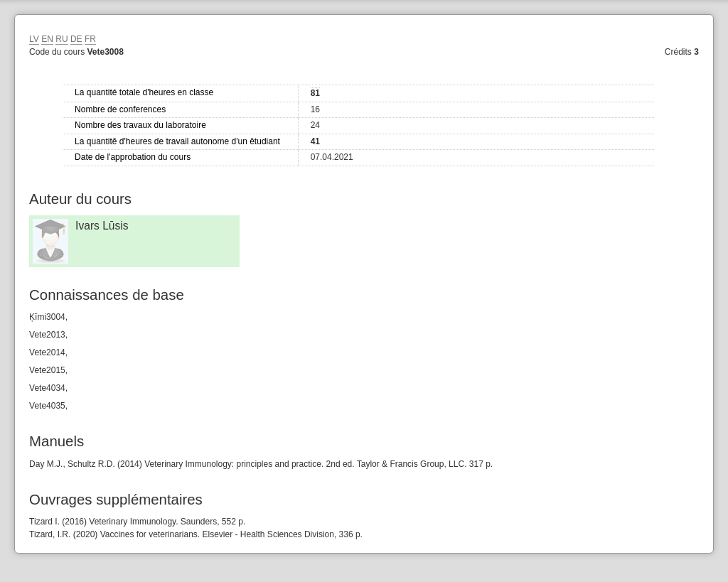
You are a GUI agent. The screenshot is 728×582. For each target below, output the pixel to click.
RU (61, 39)
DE (76, 39)
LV (34, 39)
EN (47, 39)
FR (90, 39)
